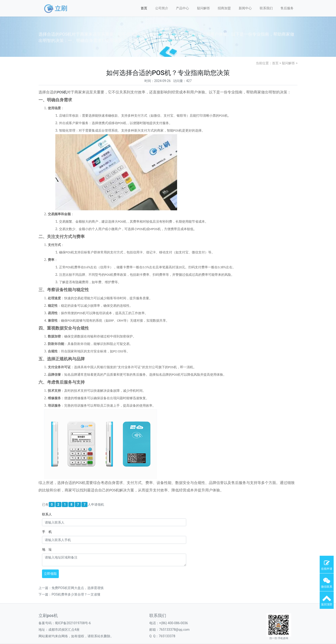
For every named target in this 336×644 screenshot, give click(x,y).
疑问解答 (203, 8)
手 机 (47, 532)
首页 (144, 8)
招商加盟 (224, 8)
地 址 (47, 549)
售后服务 (287, 8)
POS (60, 92)
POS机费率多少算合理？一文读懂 (76, 594)
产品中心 (182, 8)
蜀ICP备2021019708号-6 (73, 623)
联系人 (47, 514)
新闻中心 (245, 8)
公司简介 (162, 8)
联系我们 (266, 8)
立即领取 (50, 574)
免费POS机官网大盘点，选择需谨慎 (78, 588)
